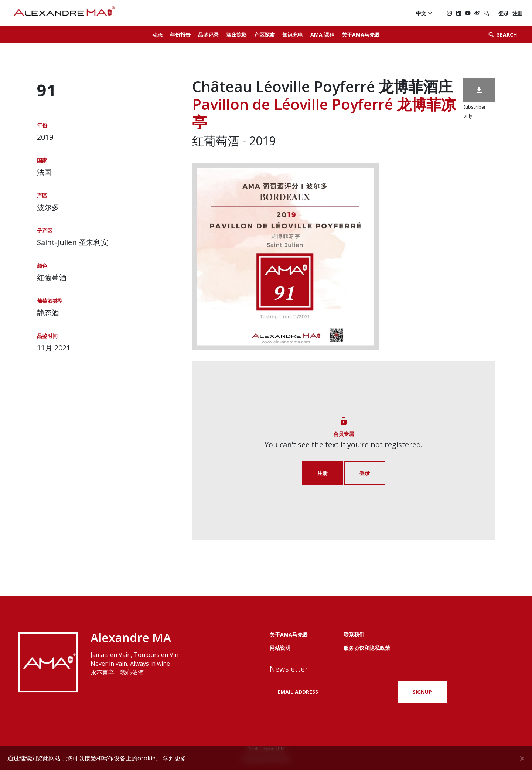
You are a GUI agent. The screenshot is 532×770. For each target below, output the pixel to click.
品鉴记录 (208, 35)
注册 (518, 13)
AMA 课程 (322, 35)
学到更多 (175, 758)
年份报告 (180, 35)
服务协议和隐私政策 (367, 648)
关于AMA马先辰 (361, 35)
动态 (157, 35)
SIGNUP (422, 692)
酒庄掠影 (236, 35)
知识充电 (293, 35)
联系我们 (354, 635)
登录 (504, 13)
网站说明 (280, 648)
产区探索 (265, 35)
